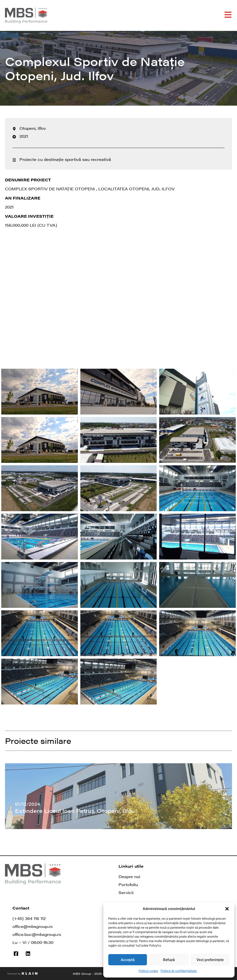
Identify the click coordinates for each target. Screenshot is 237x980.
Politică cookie (148, 971)
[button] (227, 909)
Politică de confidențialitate (179, 971)
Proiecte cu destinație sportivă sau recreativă (65, 159)
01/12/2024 (27, 804)
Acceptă (128, 960)
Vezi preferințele (210, 960)
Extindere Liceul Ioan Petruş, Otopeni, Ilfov (75, 810)
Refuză (169, 960)
